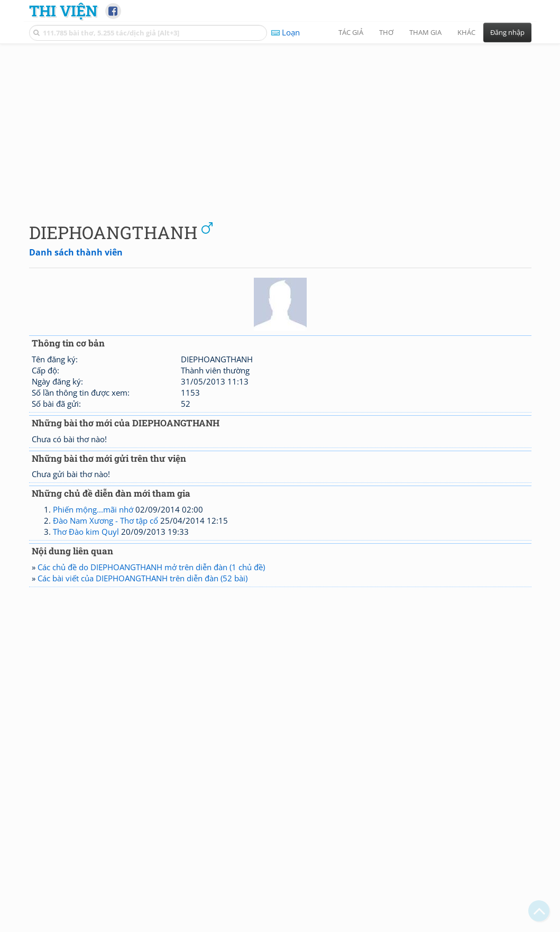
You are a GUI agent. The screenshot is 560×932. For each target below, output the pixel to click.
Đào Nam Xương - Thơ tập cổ (105, 520)
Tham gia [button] (425, 32)
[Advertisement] (280, 124)
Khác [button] (466, 32)
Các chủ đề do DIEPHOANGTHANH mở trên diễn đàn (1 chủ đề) (151, 567)
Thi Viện (63, 11)
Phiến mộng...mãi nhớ (93, 509)
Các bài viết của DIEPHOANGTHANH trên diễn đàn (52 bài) (143, 578)
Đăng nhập (507, 32)
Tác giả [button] (351, 32)
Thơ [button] (386, 32)
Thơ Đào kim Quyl (86, 532)
